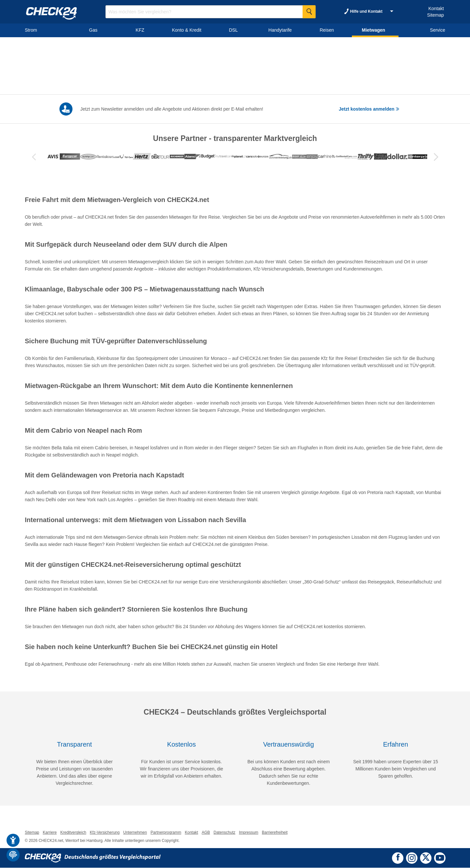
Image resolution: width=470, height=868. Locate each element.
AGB (206, 833)
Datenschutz (224, 833)
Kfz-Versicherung (105, 833)
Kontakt (436, 8)
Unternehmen (135, 833)
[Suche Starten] (309, 12)
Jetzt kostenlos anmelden (369, 109)
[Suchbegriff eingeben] (211, 12)
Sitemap (436, 15)
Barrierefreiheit (275, 833)
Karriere (50, 833)
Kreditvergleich (73, 833)
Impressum (249, 833)
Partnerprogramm (166, 833)
